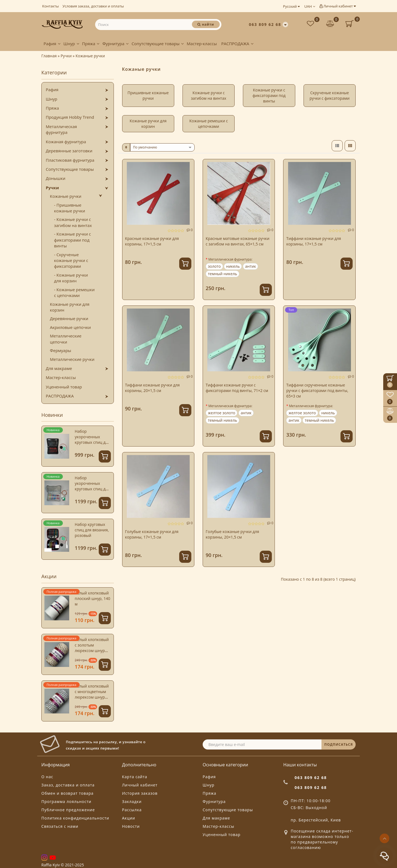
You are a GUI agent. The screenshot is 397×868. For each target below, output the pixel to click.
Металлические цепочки (66, 339)
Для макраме (59, 368)
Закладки (132, 801)
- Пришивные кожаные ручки (70, 208)
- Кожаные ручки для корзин (71, 278)
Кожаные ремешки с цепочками (209, 124)
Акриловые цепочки (70, 327)
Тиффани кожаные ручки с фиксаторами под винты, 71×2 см (237, 388)
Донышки (56, 178)
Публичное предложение (68, 810)
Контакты (50, 6)
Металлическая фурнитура (61, 129)
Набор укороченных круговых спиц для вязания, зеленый (92, 440)
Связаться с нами (60, 826)
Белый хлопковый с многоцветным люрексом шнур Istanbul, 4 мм (92, 694)
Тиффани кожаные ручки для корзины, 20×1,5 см (152, 388)
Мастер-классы (202, 44)
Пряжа (91, 44)
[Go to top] (384, 838)
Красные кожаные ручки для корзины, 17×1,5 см (152, 241)
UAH (310, 6)
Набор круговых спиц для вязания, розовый (92, 530)
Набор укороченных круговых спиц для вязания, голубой (92, 486)
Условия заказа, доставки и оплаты (93, 6)
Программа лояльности (66, 801)
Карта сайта (135, 777)
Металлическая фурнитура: (230, 259)
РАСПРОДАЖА (237, 44)
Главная (49, 56)
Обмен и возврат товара (67, 793)
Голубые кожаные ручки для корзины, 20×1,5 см (232, 534)
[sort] (163, 147)
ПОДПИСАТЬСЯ (339, 744)
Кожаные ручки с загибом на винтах (209, 95)
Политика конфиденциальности (75, 818)
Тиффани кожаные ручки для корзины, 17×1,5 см (313, 241)
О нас (47, 777)
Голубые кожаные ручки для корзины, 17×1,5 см (152, 534)
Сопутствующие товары (158, 44)
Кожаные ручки (66, 196)
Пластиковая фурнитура (70, 160)
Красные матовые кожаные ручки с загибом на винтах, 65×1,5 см (238, 241)
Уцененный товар (64, 387)
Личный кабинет (338, 6)
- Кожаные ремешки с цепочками (74, 292)
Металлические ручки (72, 359)
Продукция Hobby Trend (70, 117)
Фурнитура (116, 44)
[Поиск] (206, 24)
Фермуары (61, 350)
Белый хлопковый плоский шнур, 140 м (92, 598)
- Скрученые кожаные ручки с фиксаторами (71, 260)
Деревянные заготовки (69, 151)
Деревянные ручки (69, 318)
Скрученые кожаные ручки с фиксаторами (330, 95)
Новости (131, 826)
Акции (129, 818)
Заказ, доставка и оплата (68, 785)
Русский (291, 6)
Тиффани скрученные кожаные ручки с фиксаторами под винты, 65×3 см (317, 390)
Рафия (52, 44)
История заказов (140, 793)
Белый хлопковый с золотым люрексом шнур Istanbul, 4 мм (92, 648)
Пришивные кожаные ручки (148, 95)
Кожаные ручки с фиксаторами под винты (269, 95)
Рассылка (132, 810)
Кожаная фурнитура (66, 142)
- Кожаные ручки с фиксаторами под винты (73, 240)
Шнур (71, 44)
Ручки (52, 188)
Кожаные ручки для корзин (70, 307)
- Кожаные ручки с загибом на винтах (73, 222)
